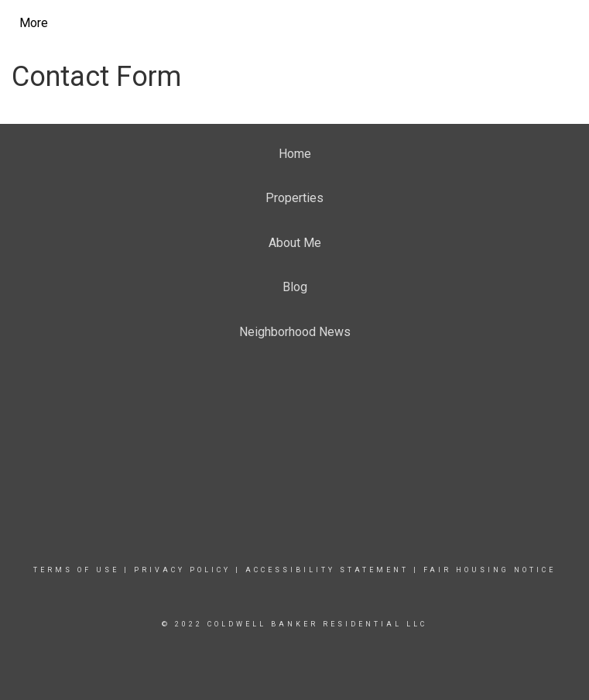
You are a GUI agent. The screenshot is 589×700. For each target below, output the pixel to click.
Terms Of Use (76, 570)
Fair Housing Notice (490, 570)
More (34, 23)
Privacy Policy (182, 570)
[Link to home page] (159, 23)
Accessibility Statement (327, 570)
